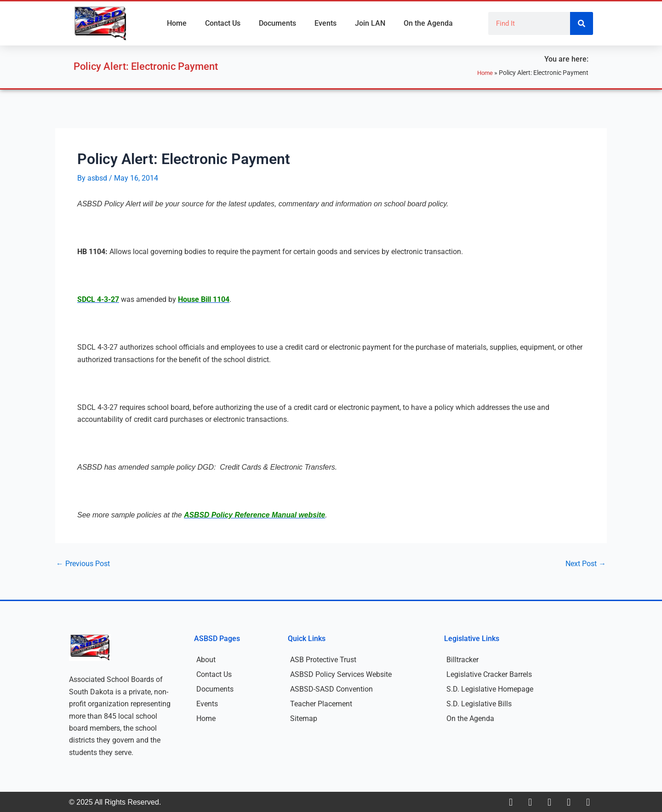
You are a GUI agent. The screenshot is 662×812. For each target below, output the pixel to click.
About (206, 659)
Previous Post (83, 563)
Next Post (586, 563)
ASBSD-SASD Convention (331, 689)
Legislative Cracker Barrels (489, 674)
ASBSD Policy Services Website (341, 674)
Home (177, 23)
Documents (277, 23)
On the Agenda (428, 23)
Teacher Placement (321, 703)
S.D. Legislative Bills (479, 703)
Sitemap (304, 718)
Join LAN (370, 23)
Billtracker (462, 659)
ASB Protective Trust (323, 659)
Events (325, 23)
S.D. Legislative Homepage (490, 689)
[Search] (582, 23)
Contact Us (223, 23)
